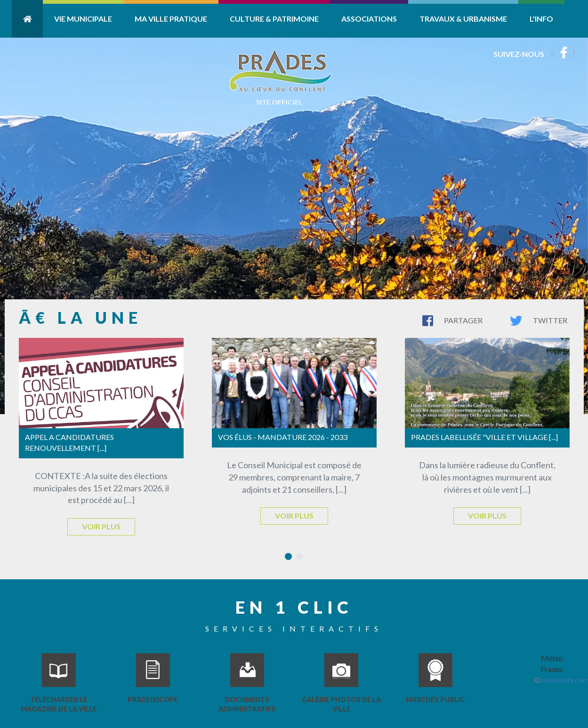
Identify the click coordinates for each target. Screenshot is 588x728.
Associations (369, 19)
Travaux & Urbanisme (463, 19)
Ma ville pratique (171, 19)
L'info (541, 19)
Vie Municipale (83, 19)
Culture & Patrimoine (274, 19)
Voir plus (101, 526)
